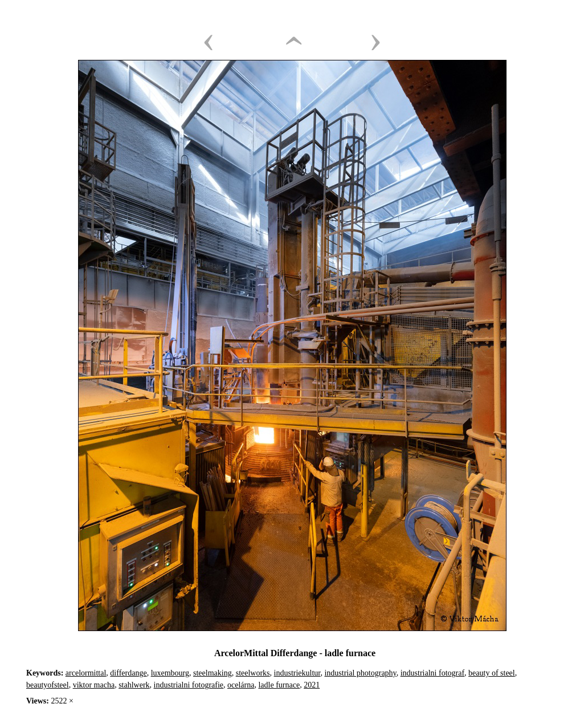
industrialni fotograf (432, 673)
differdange (128, 673)
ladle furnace (279, 685)
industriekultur (297, 673)
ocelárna (241, 685)
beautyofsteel (48, 685)
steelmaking (213, 673)
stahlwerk (134, 685)
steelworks (253, 673)
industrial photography (360, 673)
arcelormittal (86, 673)
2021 (312, 685)
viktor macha (94, 685)
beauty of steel (492, 673)
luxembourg (170, 673)
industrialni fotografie (189, 685)
